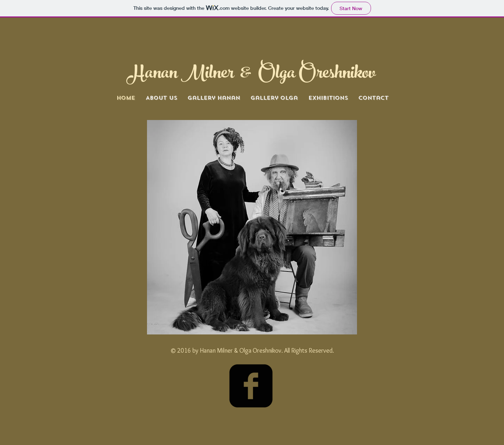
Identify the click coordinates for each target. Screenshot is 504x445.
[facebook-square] (251, 386)
